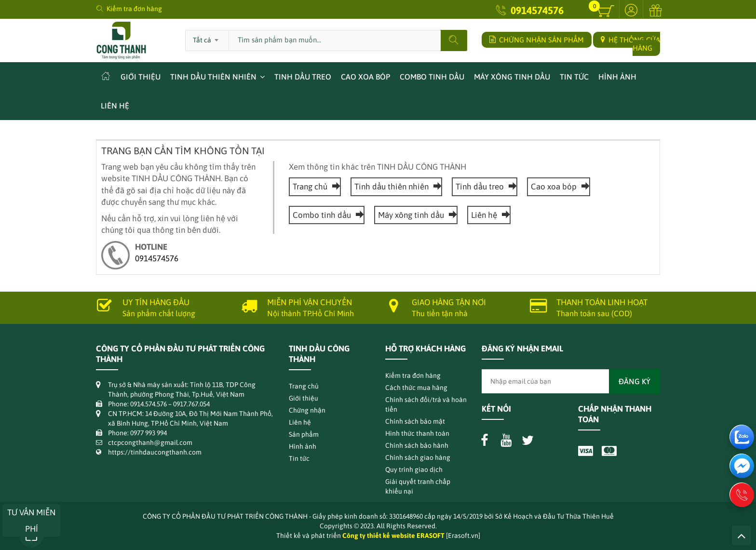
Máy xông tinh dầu (512, 77)
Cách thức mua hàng (416, 388)
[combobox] (207, 37)
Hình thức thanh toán (417, 433)
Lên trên (742, 536)
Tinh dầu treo (303, 77)
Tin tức (574, 77)
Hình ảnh (617, 77)
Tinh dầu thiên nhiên (213, 77)
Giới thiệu (141, 77)
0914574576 (537, 10)
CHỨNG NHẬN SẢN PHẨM (537, 40)
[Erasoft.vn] (463, 536)
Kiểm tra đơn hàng (134, 9)
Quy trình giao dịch (414, 470)
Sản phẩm (304, 434)
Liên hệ (115, 106)
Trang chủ (315, 187)
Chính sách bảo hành (417, 445)
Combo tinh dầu (432, 77)
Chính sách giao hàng (418, 457)
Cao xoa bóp (365, 77)
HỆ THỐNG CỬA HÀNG (630, 44)
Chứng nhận (307, 410)
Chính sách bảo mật (415, 421)
